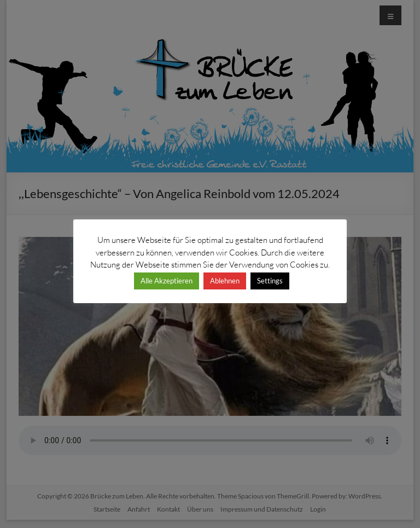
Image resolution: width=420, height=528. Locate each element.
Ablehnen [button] (225, 281)
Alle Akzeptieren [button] (167, 281)
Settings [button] (270, 281)
